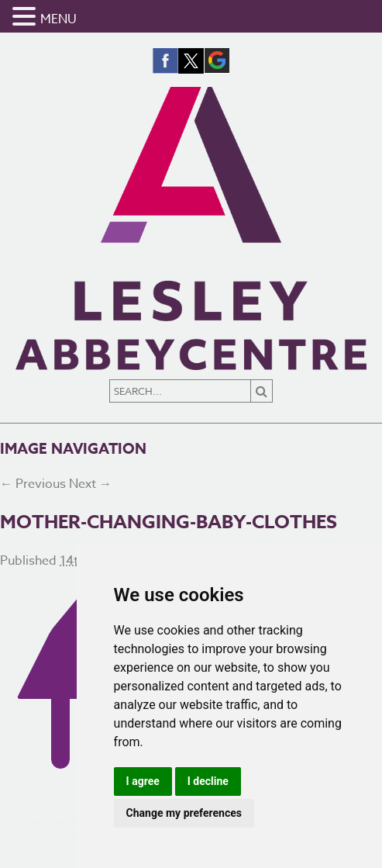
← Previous (33, 484)
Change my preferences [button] (184, 813)
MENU (59, 19)
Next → (90, 484)
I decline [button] (208, 781)
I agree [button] (143, 781)
